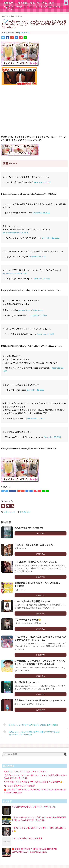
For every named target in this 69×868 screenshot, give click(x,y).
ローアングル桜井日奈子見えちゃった (33, 601)
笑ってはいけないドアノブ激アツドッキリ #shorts (26, 771)
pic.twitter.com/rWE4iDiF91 (15, 273)
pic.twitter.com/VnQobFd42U (16, 233)
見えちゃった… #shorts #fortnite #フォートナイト (40, 700)
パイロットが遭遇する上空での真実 (20, 786)
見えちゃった (24, 32)
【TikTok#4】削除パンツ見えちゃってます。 (36, 562)
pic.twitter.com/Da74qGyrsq (31, 310)
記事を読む (41, 533)
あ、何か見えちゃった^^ (27, 682)
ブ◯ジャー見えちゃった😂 (28, 620)
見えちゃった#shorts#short (29, 528)
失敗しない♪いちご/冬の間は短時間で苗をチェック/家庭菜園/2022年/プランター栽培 (31, 733)
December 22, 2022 (42, 182)
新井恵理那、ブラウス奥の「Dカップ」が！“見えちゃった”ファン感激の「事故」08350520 (40, 662)
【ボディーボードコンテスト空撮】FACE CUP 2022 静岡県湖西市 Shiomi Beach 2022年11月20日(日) (39, 819)
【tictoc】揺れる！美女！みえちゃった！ (35, 545)
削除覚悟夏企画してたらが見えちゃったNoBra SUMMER (37, 584)
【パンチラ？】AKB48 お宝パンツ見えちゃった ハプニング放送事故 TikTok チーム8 (40, 638)
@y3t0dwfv (25, 512)
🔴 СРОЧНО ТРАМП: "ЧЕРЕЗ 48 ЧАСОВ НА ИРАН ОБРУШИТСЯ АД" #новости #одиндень (34, 850)
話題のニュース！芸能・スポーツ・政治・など (29, 3)
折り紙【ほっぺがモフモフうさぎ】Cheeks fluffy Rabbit (30, 725)
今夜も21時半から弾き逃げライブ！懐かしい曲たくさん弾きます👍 (33, 782)
